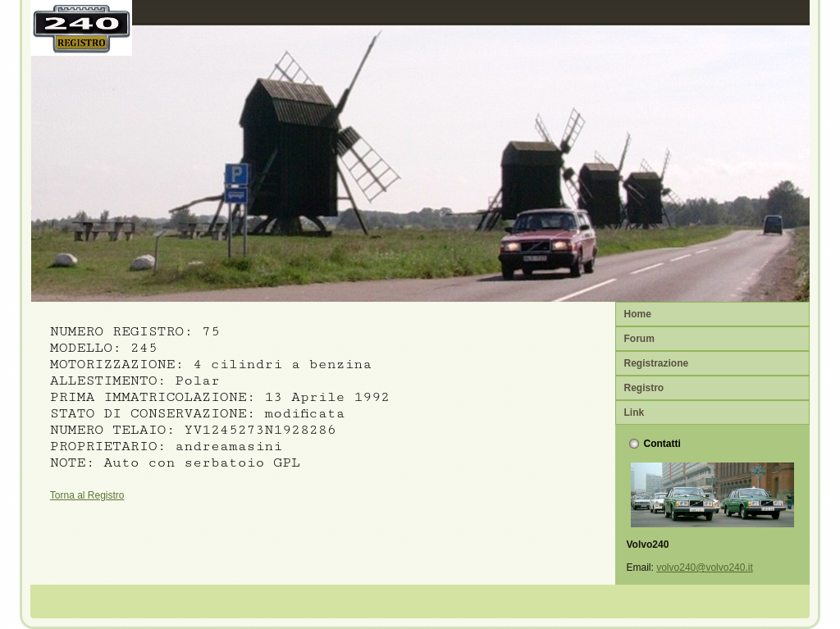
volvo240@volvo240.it (705, 567)
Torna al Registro (87, 495)
